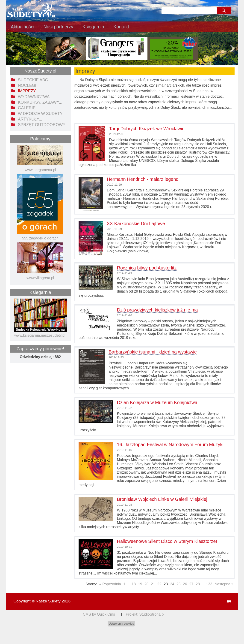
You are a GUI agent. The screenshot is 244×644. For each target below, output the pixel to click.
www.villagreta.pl (40, 278)
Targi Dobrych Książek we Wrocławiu (147, 129)
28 (198, 584)
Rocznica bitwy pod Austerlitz (147, 268)
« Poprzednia (110, 584)
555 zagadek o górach (40, 238)
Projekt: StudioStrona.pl (145, 614)
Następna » (224, 584)
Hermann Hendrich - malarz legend (143, 179)
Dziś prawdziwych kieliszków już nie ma (157, 310)
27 (191, 584)
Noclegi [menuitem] (27, 85)
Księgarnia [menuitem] (93, 27)
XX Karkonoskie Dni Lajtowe (136, 224)
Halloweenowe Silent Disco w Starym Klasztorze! (167, 541)
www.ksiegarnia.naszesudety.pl (40, 335)
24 (172, 584)
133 (209, 584)
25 (179, 584)
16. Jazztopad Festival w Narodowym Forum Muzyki (170, 444)
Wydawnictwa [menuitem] (34, 97)
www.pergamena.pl (40, 170)
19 (140, 584)
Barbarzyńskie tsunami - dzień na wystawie (153, 352)
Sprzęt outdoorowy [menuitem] (42, 125)
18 (134, 584)
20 (147, 584)
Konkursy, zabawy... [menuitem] (40, 102)
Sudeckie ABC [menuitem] (33, 80)
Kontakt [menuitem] (121, 27)
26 (185, 584)
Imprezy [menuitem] (27, 91)
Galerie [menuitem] (27, 108)
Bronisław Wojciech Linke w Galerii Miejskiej (162, 499)
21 (153, 584)
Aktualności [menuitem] (22, 27)
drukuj (227, 602)
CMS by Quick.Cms (99, 614)
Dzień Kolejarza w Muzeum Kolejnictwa (157, 402)
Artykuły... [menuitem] (30, 119)
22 (159, 584)
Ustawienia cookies (121, 624)
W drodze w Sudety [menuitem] (40, 114)
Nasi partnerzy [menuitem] (58, 27)
